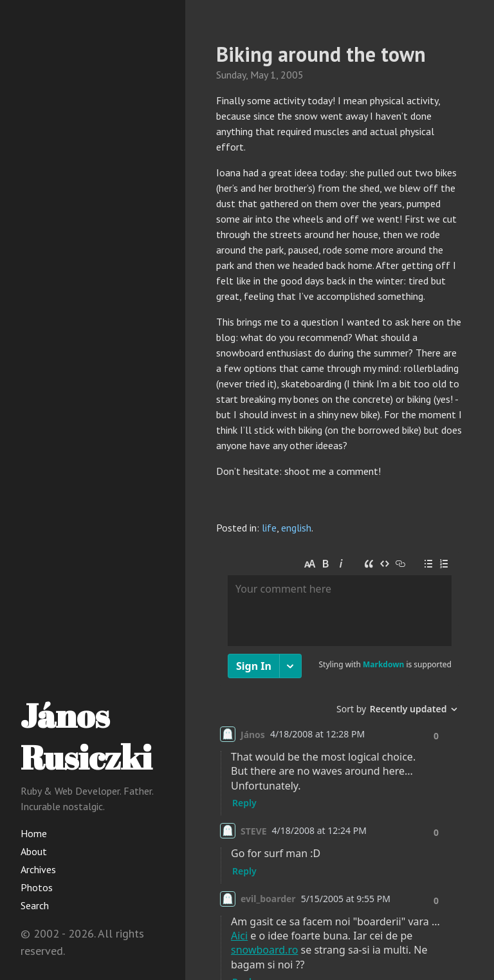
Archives (38, 869)
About (34, 851)
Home (34, 833)
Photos (37, 887)
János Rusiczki (86, 736)
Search (35, 905)
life (269, 528)
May (259, 75)
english (296, 528)
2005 (292, 75)
